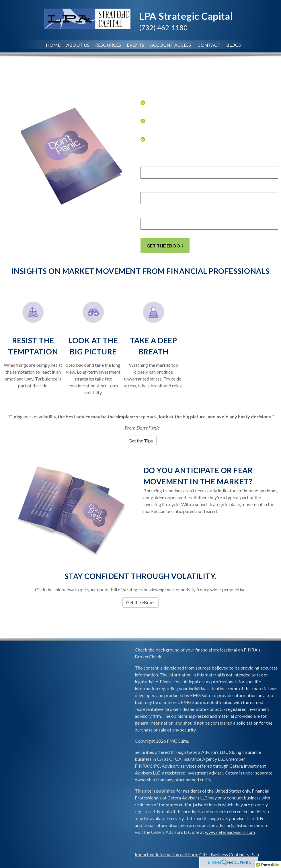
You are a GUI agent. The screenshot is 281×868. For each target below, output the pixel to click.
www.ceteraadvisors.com (230, 832)
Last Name (153, 188)
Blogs (234, 45)
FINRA (142, 766)
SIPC (155, 766)
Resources (108, 45)
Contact (209, 45)
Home (53, 45)
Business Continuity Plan (235, 854)
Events (135, 45)
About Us (78, 45)
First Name (153, 162)
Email (147, 213)
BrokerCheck (148, 657)
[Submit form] (165, 245)
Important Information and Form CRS (171, 854)
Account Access (171, 45)
